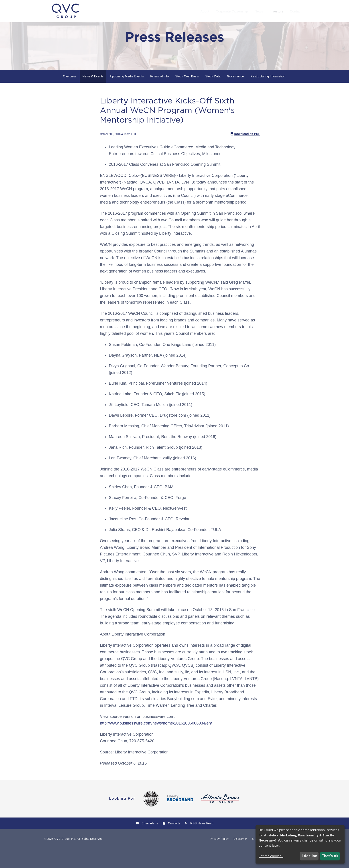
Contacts (174, 842)
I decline (309, 856)
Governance (235, 95)
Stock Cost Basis (187, 95)
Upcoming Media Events (127, 95)
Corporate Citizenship (232, 11)
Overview (69, 95)
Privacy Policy (219, 858)
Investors (276, 11)
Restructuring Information (268, 95)
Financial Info (159, 95)
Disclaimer (240, 858)
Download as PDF (245, 153)
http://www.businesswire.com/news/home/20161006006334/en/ (156, 742)
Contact (296, 11)
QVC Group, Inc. (65, 858)
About (205, 11)
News (259, 11)
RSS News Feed (202, 842)
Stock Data (213, 95)
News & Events (93, 95)
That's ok (330, 856)
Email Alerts (150, 842)
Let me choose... (271, 856)
